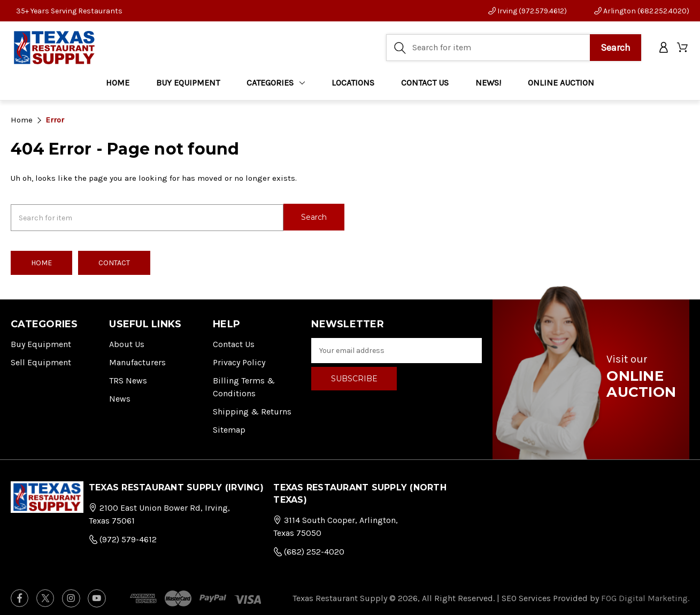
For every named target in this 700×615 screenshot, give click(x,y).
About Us (127, 343)
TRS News (128, 379)
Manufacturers (137, 361)
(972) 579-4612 (123, 537)
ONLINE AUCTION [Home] (561, 85)
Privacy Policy (239, 361)
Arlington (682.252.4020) (642, 11)
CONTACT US (425, 85)
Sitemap (229, 428)
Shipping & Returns (252, 410)
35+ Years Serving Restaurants (69, 11)
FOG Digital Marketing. (645, 596)
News (120, 397)
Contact (114, 261)
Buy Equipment (41, 343)
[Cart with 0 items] (683, 49)
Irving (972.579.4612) (528, 11)
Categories (276, 85)
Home (118, 85)
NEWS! (488, 85)
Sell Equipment (41, 361)
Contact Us (234, 343)
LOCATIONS (353, 85)
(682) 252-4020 (309, 549)
